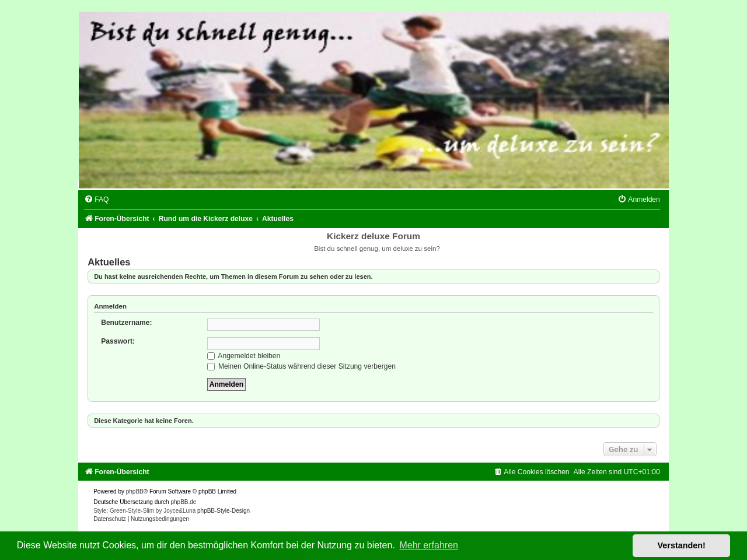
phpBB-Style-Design (224, 511)
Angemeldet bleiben (244, 356)
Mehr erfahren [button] (429, 545)
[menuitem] (96, 199)
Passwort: (118, 341)
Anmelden (110, 306)
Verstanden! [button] (682, 545)
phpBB (135, 491)
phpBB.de (183, 502)
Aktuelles (109, 262)
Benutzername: (126, 323)
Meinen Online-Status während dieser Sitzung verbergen (301, 366)
